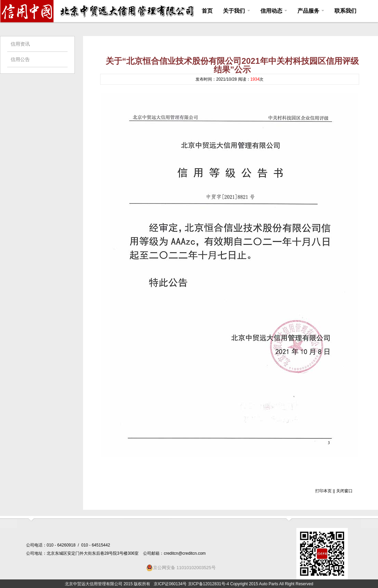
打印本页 (323, 491)
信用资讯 (20, 44)
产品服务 (311, 11)
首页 (207, 11)
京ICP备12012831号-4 (209, 584)
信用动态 (274, 11)
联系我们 (345, 11)
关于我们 (236, 11)
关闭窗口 (344, 491)
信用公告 (20, 59)
